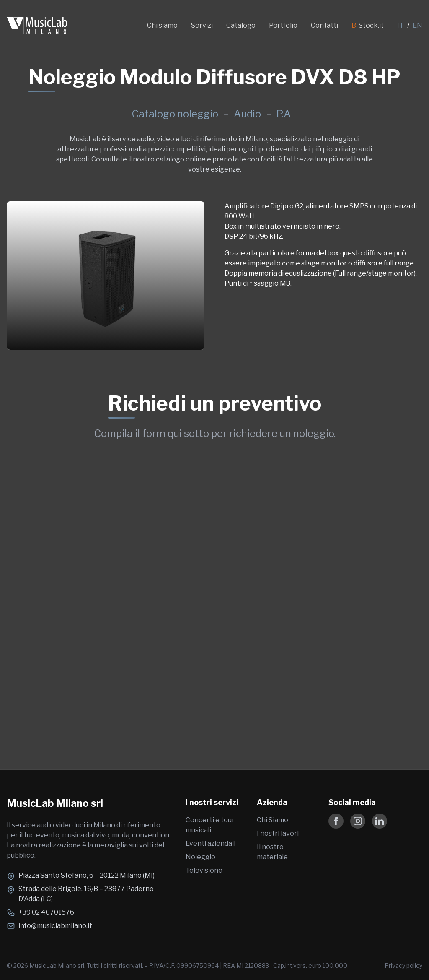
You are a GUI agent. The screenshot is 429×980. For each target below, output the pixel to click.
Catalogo (241, 25)
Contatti (324, 25)
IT (401, 25)
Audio (248, 114)
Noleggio (200, 857)
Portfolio (283, 25)
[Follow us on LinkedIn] (380, 821)
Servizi (202, 25)
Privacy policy (403, 966)
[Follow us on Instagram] (358, 821)
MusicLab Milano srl (55, 803)
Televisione (204, 870)
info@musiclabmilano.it (55, 926)
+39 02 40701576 (46, 912)
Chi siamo (162, 25)
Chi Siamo (273, 820)
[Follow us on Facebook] (336, 821)
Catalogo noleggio (175, 114)
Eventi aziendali (211, 844)
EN (417, 25)
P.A (284, 114)
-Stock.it (368, 25)
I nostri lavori (278, 833)
